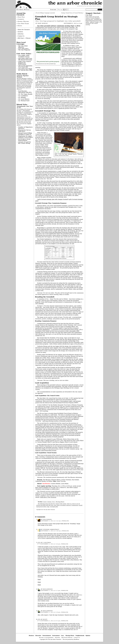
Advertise (57, 638)
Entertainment (47, 636)
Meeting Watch (60, 502)
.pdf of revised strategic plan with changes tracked (52, 199)
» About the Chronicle (23, 30)
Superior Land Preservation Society (46, 450)
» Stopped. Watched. (23, 21)
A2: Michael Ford (24, 101)
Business (31, 636)
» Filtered (28, 38)
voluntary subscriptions (72, 491)
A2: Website (22, 97)
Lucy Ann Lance (23, 49)
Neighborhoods (80, 636)
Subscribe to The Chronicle (48, 497)
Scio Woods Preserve (71, 339)
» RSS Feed (20, 38)
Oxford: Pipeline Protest (23, 76)
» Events (19, 26)
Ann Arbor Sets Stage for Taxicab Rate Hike (25, 69)
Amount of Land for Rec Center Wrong (25, 143)
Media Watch (22, 74)
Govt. (54, 502)
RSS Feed (64, 638)
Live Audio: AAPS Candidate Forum (24, 56)
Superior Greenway (56, 86)
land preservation (41, 507)
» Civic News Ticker (23, 24)
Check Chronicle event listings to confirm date (56, 488)
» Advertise (20, 34)
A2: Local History (24, 99)
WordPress (76, 639)
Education (38, 636)
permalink (65, 521)
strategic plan (54, 507)
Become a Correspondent (46, 638)
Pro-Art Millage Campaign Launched (45, 13)
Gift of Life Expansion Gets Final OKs (25, 66)
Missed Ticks (22, 105)
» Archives (20, 32)
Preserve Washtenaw (44, 330)
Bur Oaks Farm (65, 96)
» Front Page (21, 17)
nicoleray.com (42, 605)
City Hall (89, 15)
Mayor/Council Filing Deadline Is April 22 (25, 134)
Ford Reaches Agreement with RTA (25, 92)
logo (48, 507)
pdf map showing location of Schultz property (50, 437)
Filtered (70, 638)
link (39, 579)
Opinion (88, 636)
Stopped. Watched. (93, 13)
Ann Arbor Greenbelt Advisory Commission (66, 505)
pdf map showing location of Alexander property (57, 421)
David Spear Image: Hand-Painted (25, 140)
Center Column (47, 502)
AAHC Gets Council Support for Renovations (25, 63)
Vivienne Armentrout (51, 530)
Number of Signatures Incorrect (25, 128)
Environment (56, 636)
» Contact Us (21, 36)
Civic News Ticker (24, 54)
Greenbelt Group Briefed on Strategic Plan (56, 18)
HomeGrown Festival (50, 87)
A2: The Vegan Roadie (25, 94)
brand (80, 505)
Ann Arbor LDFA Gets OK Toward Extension (25, 59)
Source (19, 89)
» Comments (20, 19)
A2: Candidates (23, 96)
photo (92, 22)
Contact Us (77, 638)
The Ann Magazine (24, 50)
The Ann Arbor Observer (23, 47)
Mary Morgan (43, 23)
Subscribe (53, 10)
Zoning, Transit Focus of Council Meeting (72, 13)
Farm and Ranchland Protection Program (61, 232)
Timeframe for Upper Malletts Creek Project (26, 137)
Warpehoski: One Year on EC (25, 107)
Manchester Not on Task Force (25, 131)
